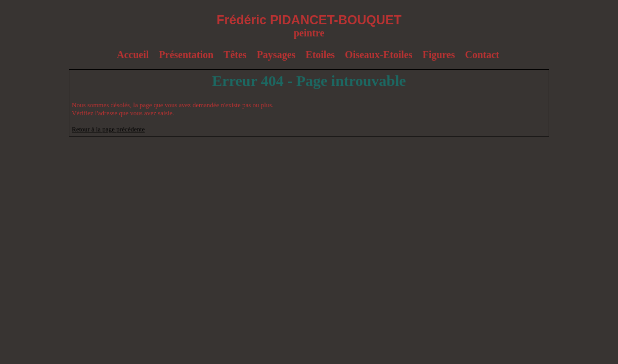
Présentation (186, 55)
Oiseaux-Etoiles (379, 55)
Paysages (276, 55)
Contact (482, 55)
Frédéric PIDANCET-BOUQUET (309, 20)
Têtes (235, 55)
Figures (438, 55)
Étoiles (320, 55)
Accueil (133, 55)
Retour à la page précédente (108, 129)
